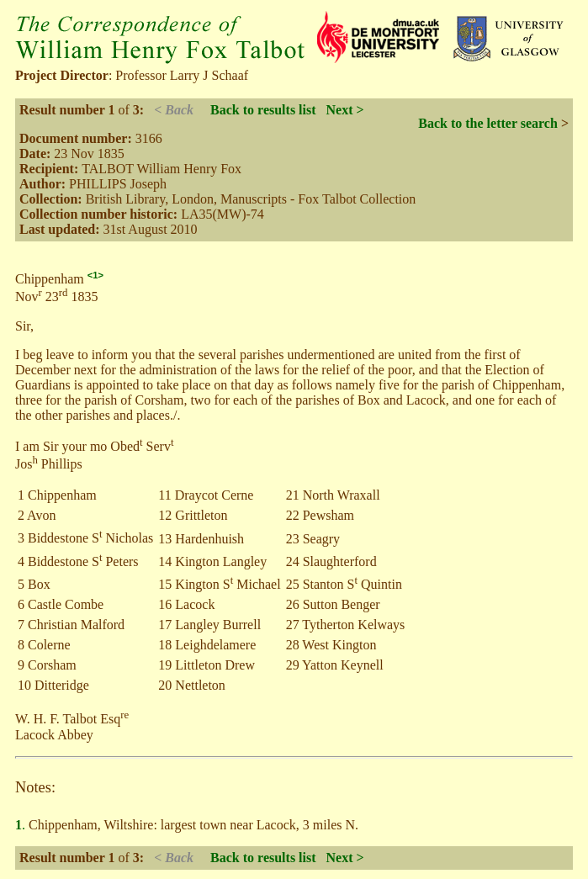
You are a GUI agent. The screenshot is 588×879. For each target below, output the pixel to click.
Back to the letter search (488, 123)
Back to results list (263, 110)
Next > (345, 110)
